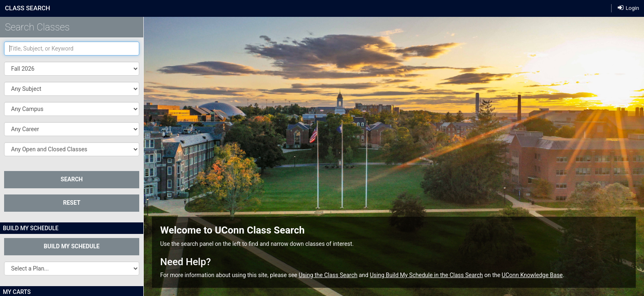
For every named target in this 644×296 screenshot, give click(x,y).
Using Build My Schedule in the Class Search (426, 275)
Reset (71, 203)
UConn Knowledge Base (532, 275)
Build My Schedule (72, 246)
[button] (72, 89)
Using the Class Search (328, 275)
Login (628, 8)
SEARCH (72, 179)
